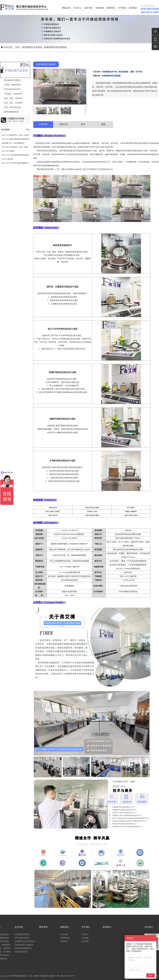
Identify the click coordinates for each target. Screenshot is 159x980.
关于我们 (122, 8)
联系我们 (133, 8)
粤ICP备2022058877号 (66, 976)
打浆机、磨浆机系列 (12, 85)
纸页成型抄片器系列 (32, 47)
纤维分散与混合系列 (12, 89)
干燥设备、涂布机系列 (13, 94)
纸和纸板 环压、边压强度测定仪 (13, 143)
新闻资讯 (111, 8)
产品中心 (78, 8)
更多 (28, 130)
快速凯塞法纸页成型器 (55, 47)
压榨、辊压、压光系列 (13, 103)
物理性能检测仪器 (11, 112)
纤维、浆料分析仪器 (12, 107)
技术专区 (89, 8)
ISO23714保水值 (7, 159)
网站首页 (66, 8)
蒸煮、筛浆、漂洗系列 (13, 98)
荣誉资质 (100, 8)
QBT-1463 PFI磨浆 (8, 151)
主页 (17, 47)
